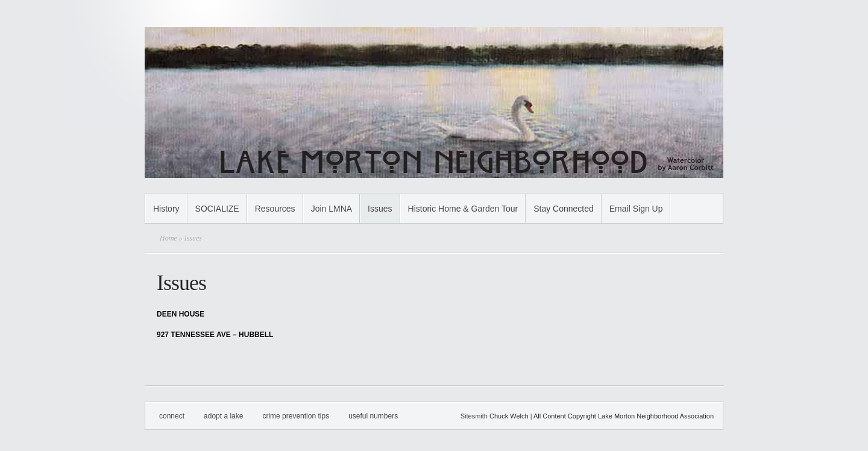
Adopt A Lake (223, 416)
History (166, 209)
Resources (275, 209)
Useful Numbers (373, 416)
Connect (172, 416)
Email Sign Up (636, 209)
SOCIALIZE (217, 209)
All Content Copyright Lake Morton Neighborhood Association (624, 416)
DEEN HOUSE (181, 314)
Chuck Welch (509, 416)
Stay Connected (564, 209)
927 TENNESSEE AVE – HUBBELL (215, 335)
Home (168, 238)
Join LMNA (332, 209)
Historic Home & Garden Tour (463, 209)
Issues (380, 209)
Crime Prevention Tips (296, 416)
